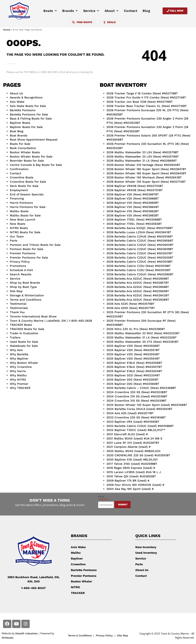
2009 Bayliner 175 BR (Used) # (128, 481)
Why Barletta (19, 354)
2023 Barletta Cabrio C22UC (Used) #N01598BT (140, 426)
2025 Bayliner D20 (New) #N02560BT (133, 384)
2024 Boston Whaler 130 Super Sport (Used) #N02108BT (147, 405)
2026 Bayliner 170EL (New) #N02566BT (134, 219)
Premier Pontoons (23, 253)
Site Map (16, 291)
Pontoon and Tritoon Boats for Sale (35, 245)
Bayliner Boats (20, 123)
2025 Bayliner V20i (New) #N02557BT (133, 350)
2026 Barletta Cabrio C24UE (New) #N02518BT (140, 236)
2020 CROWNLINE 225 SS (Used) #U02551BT (138, 455)
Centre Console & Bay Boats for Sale (36, 165)
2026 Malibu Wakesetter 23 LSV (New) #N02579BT (143, 152)
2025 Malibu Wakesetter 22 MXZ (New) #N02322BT (143, 333)
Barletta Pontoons (23, 110)
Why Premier (19, 384)
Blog (146, 11)
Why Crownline (21, 367)
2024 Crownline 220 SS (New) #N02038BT (137, 392)
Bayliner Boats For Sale (26, 127)
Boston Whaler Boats (25, 152)
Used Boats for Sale (24, 342)
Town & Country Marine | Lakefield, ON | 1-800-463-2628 (51, 321)
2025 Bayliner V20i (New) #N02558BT (133, 346)
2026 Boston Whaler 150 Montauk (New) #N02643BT (144, 177)
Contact (131, 11)
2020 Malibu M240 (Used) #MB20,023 (133, 451)
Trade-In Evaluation (24, 333)
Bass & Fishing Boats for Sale (31, 118)
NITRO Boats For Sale (25, 232)
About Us (16, 93)
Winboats (8, 638)
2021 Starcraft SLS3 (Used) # (127, 434)
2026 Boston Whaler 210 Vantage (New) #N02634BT (143, 165)
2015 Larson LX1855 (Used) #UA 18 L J (134, 472)
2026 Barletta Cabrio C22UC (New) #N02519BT (140, 262)
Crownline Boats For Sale (28, 182)
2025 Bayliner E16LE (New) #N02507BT (134, 367)
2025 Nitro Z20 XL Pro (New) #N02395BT (136, 329)
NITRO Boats (19, 228)
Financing (17, 198)
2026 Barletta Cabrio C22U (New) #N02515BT (139, 270)
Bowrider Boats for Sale (27, 161)
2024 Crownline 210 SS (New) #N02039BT (137, 401)
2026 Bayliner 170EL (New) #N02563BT (134, 224)
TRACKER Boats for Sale (27, 329)
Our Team (17, 236)
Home (7, 30)
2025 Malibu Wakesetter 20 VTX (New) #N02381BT (143, 342)
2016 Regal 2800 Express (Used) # (131, 468)
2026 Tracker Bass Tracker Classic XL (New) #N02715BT (147, 106)
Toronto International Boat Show (33, 316)
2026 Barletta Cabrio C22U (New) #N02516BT (139, 266)
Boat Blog (17, 131)
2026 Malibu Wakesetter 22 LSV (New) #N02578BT (143, 157)
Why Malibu (18, 375)
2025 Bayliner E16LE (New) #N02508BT (134, 363)
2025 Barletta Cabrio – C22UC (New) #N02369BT (141, 388)
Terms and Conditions (26, 300)
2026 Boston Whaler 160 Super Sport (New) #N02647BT (146, 169)
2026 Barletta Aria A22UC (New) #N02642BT (138, 295)
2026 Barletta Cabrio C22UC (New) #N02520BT (140, 257)
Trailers (15, 337)
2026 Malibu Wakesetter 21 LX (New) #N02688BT (142, 161)
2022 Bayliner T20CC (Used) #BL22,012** (136, 430)
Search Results (21, 274)
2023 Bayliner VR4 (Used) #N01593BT (133, 422)
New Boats (18, 224)
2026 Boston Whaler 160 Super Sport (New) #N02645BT (146, 173)
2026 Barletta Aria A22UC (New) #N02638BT (138, 300)
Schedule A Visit (21, 270)
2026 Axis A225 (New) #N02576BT (131, 304)
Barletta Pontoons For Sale (29, 114)
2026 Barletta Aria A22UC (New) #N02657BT (138, 283)
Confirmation (19, 169)
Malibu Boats (19, 211)
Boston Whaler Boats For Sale (31, 157)
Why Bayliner (19, 358)
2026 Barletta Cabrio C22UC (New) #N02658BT (140, 241)
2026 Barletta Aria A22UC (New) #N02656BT (138, 287)
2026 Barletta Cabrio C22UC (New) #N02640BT (140, 245)
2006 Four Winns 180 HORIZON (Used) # (135, 485)
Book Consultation (23, 148)
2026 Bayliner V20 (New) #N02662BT (133, 215)
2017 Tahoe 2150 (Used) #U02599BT (132, 464)
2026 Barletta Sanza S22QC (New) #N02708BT (140, 228)
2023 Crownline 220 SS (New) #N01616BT (136, 417)
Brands (70, 11)
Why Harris (18, 371)
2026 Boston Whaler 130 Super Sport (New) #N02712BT (146, 182)
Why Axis (16, 350)
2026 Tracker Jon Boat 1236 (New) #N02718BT (140, 102)
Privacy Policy (20, 262)
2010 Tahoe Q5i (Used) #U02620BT (131, 476)
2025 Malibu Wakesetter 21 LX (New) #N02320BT (142, 337)
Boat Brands (19, 135)
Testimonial (18, 304)
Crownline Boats (22, 177)
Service (91, 11)
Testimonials (19, 308)
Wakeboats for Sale (24, 346)
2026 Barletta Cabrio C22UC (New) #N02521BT (140, 253)
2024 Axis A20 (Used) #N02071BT (130, 413)
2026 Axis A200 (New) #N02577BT (131, 308)
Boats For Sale (20, 144)
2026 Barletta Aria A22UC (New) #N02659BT (138, 279)
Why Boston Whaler (24, 363)
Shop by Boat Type (23, 287)
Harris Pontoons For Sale (28, 207)
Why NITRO (18, 380)
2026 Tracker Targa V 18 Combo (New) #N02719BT (142, 93)
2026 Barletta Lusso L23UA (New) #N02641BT (139, 232)
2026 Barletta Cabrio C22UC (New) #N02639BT (140, 249)
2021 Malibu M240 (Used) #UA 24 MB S (134, 438)
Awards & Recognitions (26, 97)
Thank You (17, 312)
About (112, 11)
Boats (50, 11)
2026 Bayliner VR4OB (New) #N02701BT (135, 190)
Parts (14, 241)
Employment (19, 190)
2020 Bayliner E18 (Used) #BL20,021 (132, 459)
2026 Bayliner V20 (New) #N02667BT (133, 194)
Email (103, 498)
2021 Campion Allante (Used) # (129, 447)
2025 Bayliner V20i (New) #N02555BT (133, 354)
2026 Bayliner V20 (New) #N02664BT (133, 207)
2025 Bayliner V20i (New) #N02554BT (133, 358)
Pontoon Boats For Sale (27, 249)
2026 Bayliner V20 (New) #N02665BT (133, 203)
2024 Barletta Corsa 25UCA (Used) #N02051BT (139, 409)
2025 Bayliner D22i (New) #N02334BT (133, 375)
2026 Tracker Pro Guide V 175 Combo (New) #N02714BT (146, 97)
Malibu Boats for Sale (25, 215)
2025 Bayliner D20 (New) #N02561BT (133, 380)
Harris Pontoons (21, 203)
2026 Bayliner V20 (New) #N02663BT (133, 211)
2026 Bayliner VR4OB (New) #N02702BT (135, 186)
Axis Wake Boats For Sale (28, 106)
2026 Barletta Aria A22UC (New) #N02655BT (138, 291)
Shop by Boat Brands (25, 283)
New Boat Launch (23, 219)
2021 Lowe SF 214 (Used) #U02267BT (133, 443)
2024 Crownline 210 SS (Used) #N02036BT (137, 396)
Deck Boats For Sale (24, 186)
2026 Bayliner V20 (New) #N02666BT (133, 198)
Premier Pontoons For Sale (29, 257)
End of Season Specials (27, 194)
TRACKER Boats (21, 325)
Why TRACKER (20, 388)
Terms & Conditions (80, 636)
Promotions (18, 266)
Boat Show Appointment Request (34, 140)
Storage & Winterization (27, 295)
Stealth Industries (26, 633)
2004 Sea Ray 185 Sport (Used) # (130, 489)
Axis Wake (17, 102)
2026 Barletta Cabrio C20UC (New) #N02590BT (140, 274)
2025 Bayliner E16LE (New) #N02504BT (134, 371)
